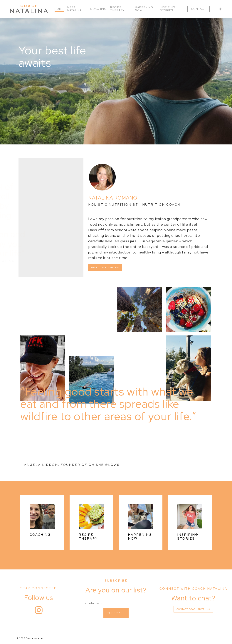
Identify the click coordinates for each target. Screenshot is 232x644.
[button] (105, 268)
